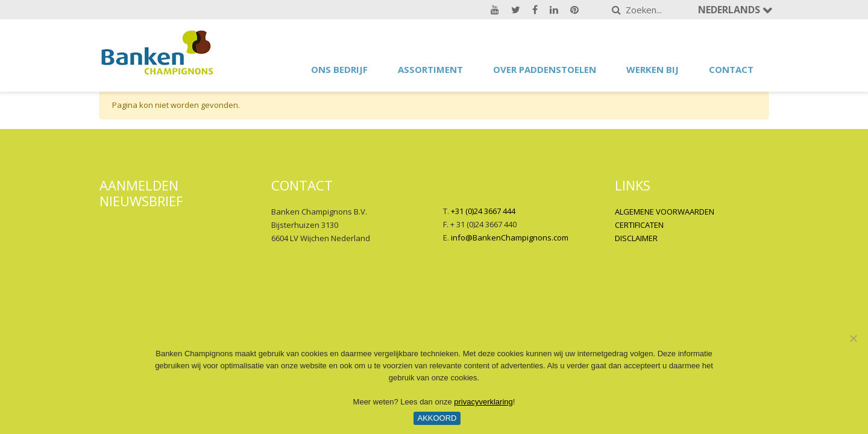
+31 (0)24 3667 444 (483, 211)
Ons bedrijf (339, 69)
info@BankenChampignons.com (510, 237)
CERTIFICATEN (639, 225)
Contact (731, 69)
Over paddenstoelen (545, 69)
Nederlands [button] (730, 10)
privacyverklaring (483, 402)
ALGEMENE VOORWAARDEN (665, 212)
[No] (853, 338)
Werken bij (653, 69)
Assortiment (430, 69)
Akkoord (437, 418)
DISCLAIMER (636, 238)
